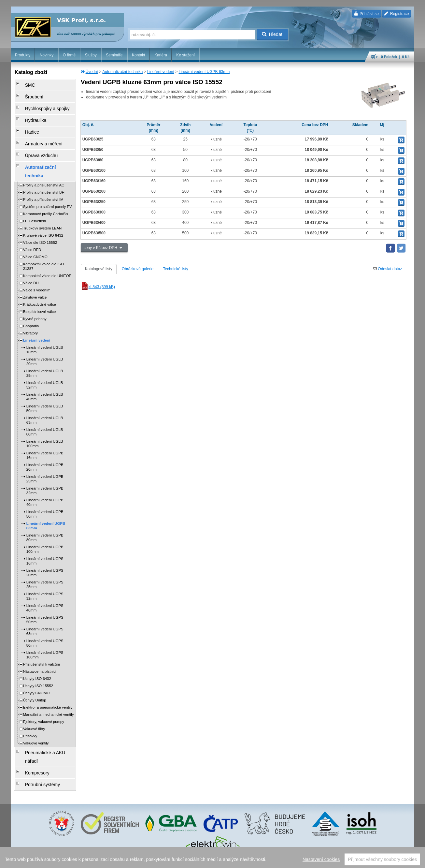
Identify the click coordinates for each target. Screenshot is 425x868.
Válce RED (32, 220)
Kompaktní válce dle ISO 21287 (43, 237)
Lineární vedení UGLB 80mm (45, 403)
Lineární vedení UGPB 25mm (45, 449)
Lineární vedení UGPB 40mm (45, 473)
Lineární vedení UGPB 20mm (45, 438)
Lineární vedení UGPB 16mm (45, 426)
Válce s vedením (37, 261)
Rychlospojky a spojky (40, 102)
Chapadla (31, 297)
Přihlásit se (367, 14)
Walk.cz (52, 860)
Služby (91, 55)
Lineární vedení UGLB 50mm (45, 379)
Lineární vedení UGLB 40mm (45, 367)
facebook (313, 860)
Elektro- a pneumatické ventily (48, 678)
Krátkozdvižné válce (40, 275)
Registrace (397, 14)
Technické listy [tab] (175, 269)
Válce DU (31, 254)
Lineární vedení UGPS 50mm (45, 590)
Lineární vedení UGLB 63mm (45, 391)
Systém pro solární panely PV (48, 177)
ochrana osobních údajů (235, 860)
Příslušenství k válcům (42, 635)
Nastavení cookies (163, 860)
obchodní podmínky (197, 860)
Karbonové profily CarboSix (46, 184)
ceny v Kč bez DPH (101, 248)
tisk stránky (369, 860)
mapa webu (347, 860)
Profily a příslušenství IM (43, 170)
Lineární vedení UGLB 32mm (45, 356)
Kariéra (161, 55)
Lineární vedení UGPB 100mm (45, 520)
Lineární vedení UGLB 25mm (45, 344)
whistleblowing (290, 860)
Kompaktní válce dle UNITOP (47, 246)
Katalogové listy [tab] (99, 269)
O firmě (69, 55)
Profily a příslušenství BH (44, 163)
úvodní (329, 860)
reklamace (267, 860)
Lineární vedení (161, 72)
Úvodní (92, 72)
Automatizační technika (122, 72)
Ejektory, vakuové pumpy (44, 692)
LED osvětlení (35, 192)
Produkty (23, 55)
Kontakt (139, 55)
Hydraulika (30, 111)
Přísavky (30, 707)
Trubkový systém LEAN (42, 199)
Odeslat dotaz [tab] (387, 269)
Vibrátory (30, 304)
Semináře (114, 55)
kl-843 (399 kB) (98, 287)
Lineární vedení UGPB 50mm (45, 485)
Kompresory (32, 731)
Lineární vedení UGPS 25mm (45, 555)
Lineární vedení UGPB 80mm (45, 508)
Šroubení (29, 93)
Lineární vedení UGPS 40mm (45, 579)
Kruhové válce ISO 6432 (43, 206)
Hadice (27, 120)
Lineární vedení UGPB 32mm (45, 461)
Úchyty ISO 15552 (38, 656)
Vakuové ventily (36, 714)
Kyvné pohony (35, 289)
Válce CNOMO (35, 228)
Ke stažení (185, 55)
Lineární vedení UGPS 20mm (45, 543)
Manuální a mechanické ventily (49, 685)
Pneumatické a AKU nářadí (45, 722)
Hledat (272, 34)
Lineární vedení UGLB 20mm (45, 332)
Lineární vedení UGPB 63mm (204, 72)
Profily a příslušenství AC (44, 156)
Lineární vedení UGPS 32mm (45, 567)
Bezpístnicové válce (40, 282)
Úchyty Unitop (35, 671)
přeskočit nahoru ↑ (396, 860)
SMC (26, 84)
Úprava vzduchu (35, 139)
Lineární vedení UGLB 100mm (45, 414)
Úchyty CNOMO (36, 664)
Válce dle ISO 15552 (40, 213)
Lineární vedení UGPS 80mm (45, 614)
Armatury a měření (37, 129)
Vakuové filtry (34, 699)
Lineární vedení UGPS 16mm (45, 532)
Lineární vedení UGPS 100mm (45, 625)
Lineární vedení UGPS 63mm (45, 602)
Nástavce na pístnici (40, 642)
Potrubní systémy (36, 740)
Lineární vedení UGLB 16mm (45, 320)
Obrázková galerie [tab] (138, 269)
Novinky (47, 55)
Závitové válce (35, 268)
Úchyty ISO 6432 (37, 649)
